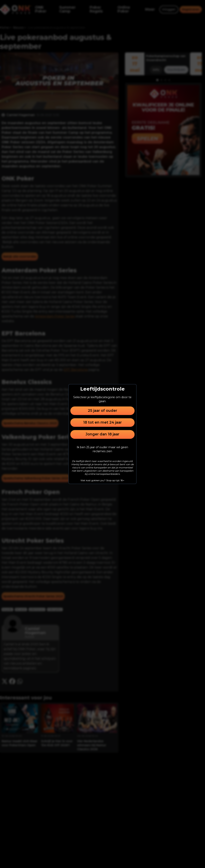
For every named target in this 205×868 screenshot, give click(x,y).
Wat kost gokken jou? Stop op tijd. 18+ (102, 480)
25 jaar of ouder (102, 411)
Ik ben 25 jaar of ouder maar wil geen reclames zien (102, 449)
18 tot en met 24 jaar (102, 422)
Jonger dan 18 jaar (102, 434)
